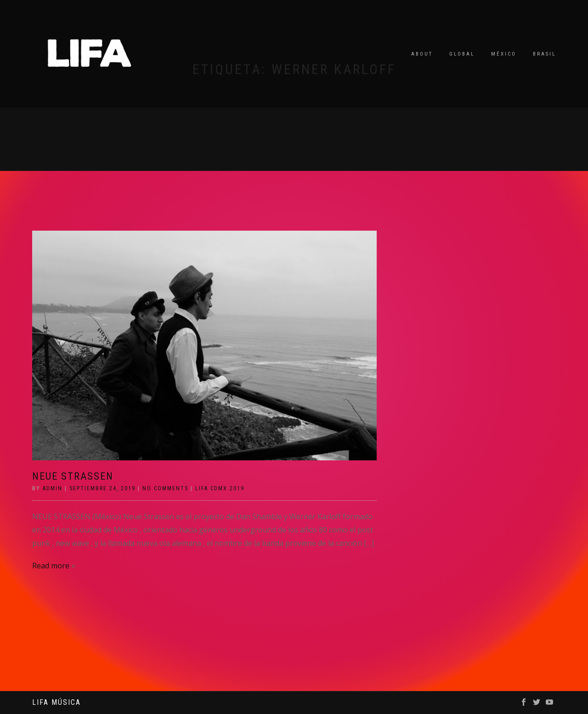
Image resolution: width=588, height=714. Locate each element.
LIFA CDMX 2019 (220, 488)
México (504, 54)
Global (462, 54)
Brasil (544, 54)
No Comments (165, 488)
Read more (51, 566)
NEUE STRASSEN (73, 476)
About (422, 54)
